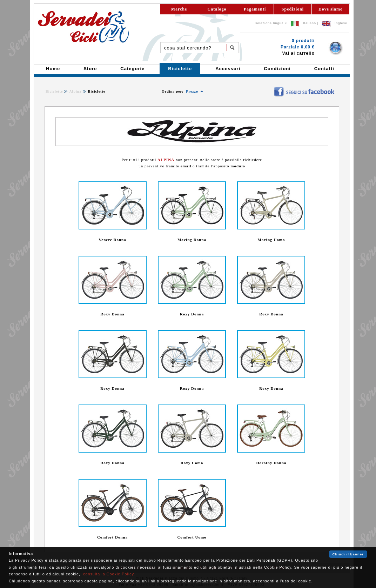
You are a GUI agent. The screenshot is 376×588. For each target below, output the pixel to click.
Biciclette (54, 91)
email (186, 166)
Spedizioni (293, 9)
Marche (179, 9)
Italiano (310, 23)
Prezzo (192, 91)
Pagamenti (255, 9)
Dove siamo (331, 9)
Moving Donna (192, 240)
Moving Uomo (271, 240)
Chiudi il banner (348, 554)
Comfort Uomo (192, 537)
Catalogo (217, 9)
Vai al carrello (298, 53)
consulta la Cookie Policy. (109, 574)
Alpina (75, 91)
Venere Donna (112, 240)
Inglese (341, 23)
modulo (238, 166)
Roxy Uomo (192, 463)
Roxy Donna (112, 314)
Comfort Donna (112, 537)
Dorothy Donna (271, 463)
